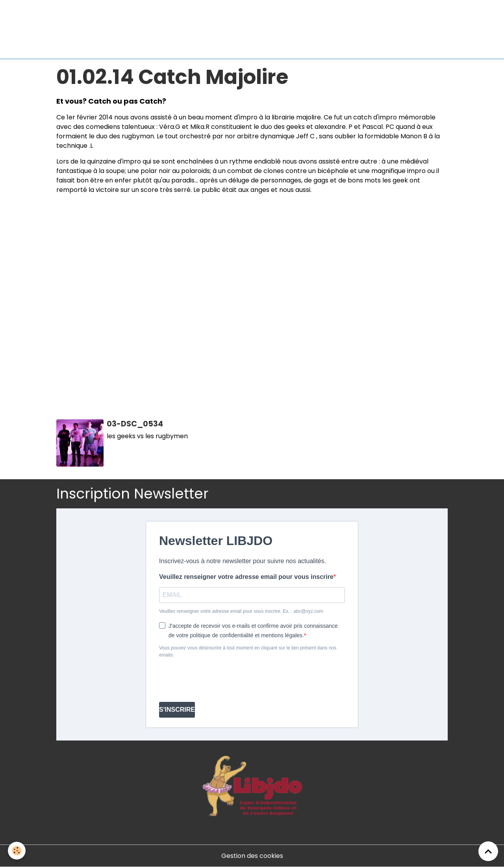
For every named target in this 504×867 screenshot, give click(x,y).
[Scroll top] (488, 851)
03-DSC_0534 (135, 424)
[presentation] (219, 680)
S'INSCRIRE (177, 710)
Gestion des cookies (252, 856)
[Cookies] (17, 851)
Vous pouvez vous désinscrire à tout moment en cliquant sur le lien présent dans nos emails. (248, 651)
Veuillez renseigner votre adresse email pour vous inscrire (246, 577)
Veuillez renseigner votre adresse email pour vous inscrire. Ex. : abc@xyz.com (241, 611)
